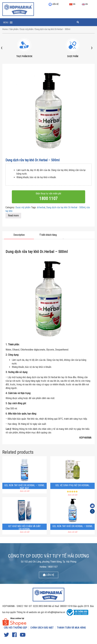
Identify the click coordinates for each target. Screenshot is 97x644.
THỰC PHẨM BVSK (24, 56)
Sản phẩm (14, 29)
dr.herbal (41, 207)
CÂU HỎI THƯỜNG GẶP (15, 628)
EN (85, 4)
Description (19, 235)
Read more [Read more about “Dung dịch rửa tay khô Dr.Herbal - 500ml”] (13, 216)
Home (5, 29)
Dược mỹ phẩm (27, 29)
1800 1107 (48, 199)
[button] (6, 22)
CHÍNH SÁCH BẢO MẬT (42, 628)
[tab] (19, 235)
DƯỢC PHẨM (73, 56)
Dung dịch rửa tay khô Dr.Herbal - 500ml (66, 207)
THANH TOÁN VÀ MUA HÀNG (71, 628)
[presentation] (2, 48)
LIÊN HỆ (53, 4)
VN (72, 4)
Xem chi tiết (25, 491)
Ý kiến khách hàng (48, 235)
